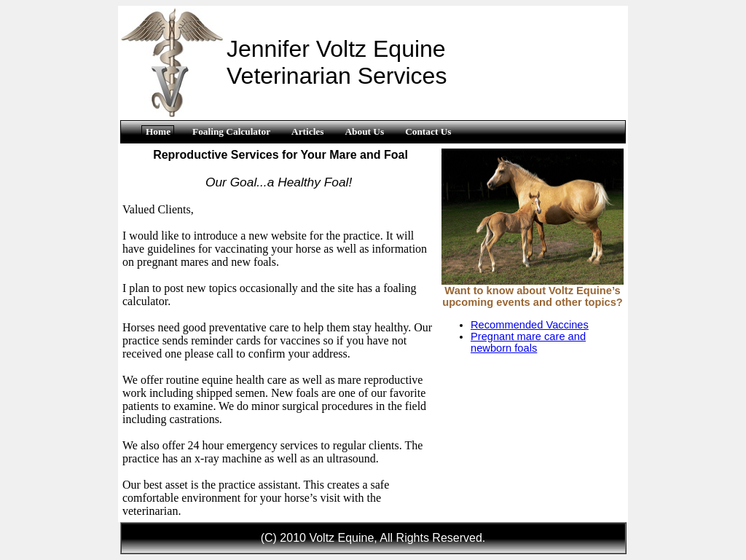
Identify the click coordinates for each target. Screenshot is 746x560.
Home (158, 131)
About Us (364, 131)
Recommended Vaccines (530, 325)
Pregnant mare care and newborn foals (528, 342)
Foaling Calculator (231, 131)
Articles (307, 131)
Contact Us (428, 131)
